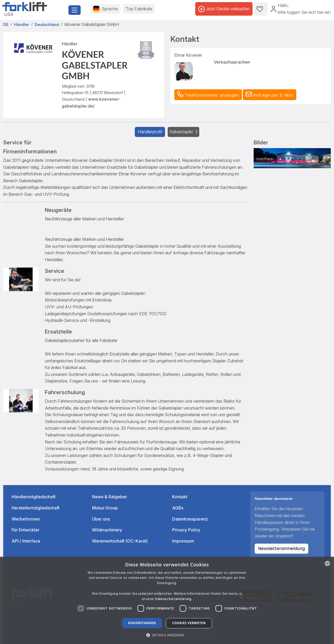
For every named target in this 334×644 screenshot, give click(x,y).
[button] (270, 95)
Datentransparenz (190, 519)
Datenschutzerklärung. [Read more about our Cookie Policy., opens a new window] (174, 599)
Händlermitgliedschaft (34, 497)
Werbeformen (26, 519)
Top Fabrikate (139, 9)
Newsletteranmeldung (281, 548)
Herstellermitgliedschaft (36, 508)
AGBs (178, 508)
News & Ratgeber (110, 497)
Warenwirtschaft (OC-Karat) (120, 541)
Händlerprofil (150, 132)
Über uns (101, 519)
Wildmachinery (107, 530)
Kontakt (180, 497)
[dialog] (167, 600)
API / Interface (26, 541)
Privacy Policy (186, 530)
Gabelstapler (183, 132)
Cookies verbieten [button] (189, 623)
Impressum (183, 541)
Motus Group (105, 508)
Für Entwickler (26, 530)
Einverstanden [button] (142, 623)
